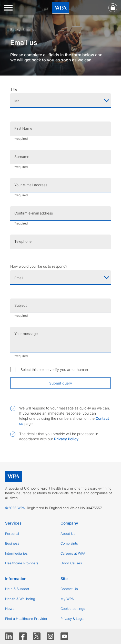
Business (12, 543)
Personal (12, 534)
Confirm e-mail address (34, 213)
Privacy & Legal (72, 619)
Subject (21, 305)
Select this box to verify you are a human (54, 370)
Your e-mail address (31, 185)
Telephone (23, 241)
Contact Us (69, 589)
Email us (29, 29)
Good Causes (71, 563)
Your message (26, 334)
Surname (22, 157)
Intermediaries (16, 553)
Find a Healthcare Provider (26, 619)
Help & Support (17, 589)
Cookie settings (73, 609)
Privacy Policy (66, 439)
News (10, 609)
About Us (68, 534)
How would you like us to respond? (39, 266)
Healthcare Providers (22, 563)
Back (14, 29)
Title (14, 89)
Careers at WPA (73, 553)
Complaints (69, 543)
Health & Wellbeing (20, 599)
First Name (23, 128)
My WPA (67, 599)
